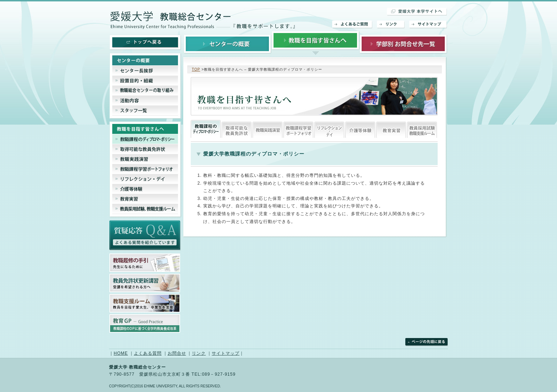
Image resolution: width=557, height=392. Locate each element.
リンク (391, 24)
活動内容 (145, 100)
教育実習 (391, 129)
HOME (121, 353)
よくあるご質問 (352, 24)
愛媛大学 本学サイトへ (417, 12)
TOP (196, 69)
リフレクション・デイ (329, 129)
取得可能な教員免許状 (237, 129)
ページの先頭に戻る (427, 342)
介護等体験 (360, 129)
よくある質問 (148, 353)
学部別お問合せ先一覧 (403, 43)
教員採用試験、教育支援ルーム (422, 129)
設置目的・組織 (145, 81)
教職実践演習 (267, 129)
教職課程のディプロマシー (206, 129)
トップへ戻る (145, 43)
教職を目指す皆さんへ (315, 43)
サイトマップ (428, 24)
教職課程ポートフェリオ (298, 129)
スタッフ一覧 (145, 112)
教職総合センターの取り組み (145, 91)
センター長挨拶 (145, 71)
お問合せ (177, 353)
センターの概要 (228, 43)
